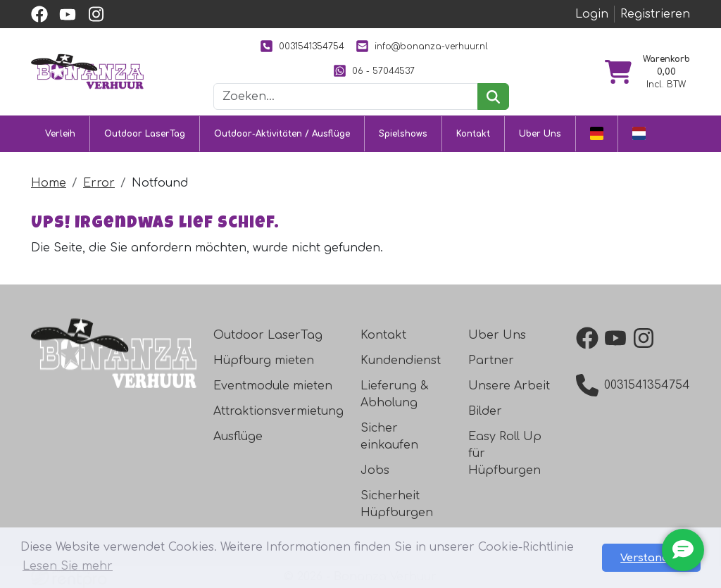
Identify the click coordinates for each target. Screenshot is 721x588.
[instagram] (96, 14)
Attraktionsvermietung (278, 411)
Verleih (60, 134)
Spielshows (403, 134)
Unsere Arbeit (509, 386)
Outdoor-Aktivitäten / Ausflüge (282, 134)
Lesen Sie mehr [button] (68, 566)
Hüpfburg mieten (264, 361)
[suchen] (493, 96)
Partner (491, 361)
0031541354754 (302, 46)
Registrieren (655, 14)
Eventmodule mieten (273, 386)
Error (99, 183)
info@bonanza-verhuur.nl (422, 46)
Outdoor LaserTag (145, 134)
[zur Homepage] (87, 71)
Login (592, 14)
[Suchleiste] (346, 96)
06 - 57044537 (374, 71)
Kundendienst (401, 361)
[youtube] (68, 14)
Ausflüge (238, 437)
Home (49, 183)
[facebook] (39, 14)
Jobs (375, 470)
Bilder (485, 411)
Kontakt (473, 134)
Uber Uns (540, 134)
